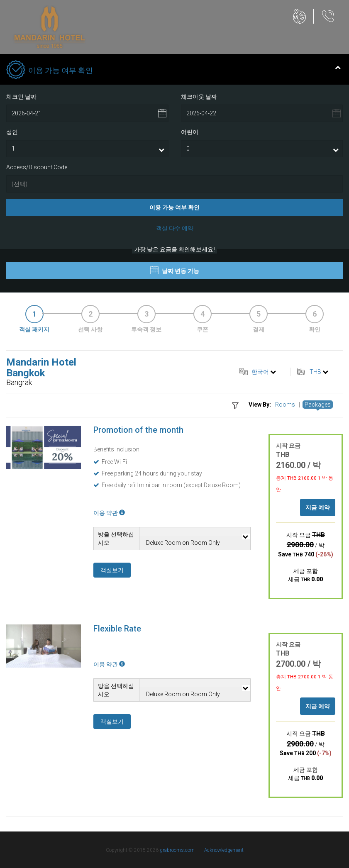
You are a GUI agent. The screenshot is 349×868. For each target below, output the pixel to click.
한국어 (260, 372)
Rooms (285, 405)
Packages (318, 405)
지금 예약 (318, 507)
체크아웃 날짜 (199, 97)
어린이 (190, 132)
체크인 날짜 (21, 97)
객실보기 (112, 570)
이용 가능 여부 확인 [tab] (173, 71)
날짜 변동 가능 (175, 270)
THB (315, 372)
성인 (12, 132)
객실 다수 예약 (175, 228)
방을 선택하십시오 (116, 539)
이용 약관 (109, 513)
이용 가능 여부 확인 (174, 207)
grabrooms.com (177, 850)
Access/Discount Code (37, 167)
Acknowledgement (224, 850)
